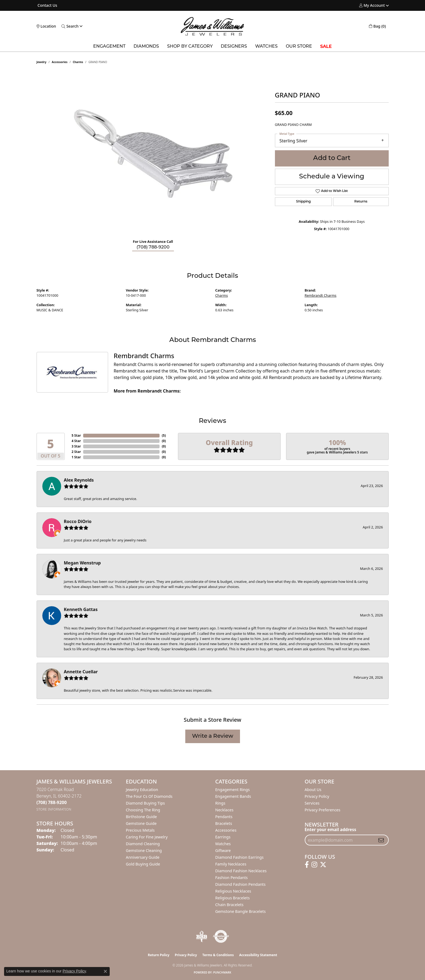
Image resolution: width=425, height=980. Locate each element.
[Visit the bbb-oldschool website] (202, 936)
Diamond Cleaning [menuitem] (143, 844)
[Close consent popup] (105, 971)
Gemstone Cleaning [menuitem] (144, 850)
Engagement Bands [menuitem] (233, 796)
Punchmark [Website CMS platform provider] (222, 972)
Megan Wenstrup (82, 563)
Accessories (60, 62)
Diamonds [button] (146, 47)
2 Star (76, 452)
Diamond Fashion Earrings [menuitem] (240, 857)
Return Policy (159, 955)
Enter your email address (330, 829)
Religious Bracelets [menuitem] (233, 898)
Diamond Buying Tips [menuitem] (145, 803)
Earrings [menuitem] (223, 837)
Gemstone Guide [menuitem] (141, 823)
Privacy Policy (317, 796)
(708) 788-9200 (153, 247)
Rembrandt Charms (321, 295)
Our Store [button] (299, 47)
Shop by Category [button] (190, 47)
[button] (372, 5)
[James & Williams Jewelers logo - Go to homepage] (212, 26)
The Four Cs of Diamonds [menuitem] (149, 796)
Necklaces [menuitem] (224, 810)
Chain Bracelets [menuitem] (229, 905)
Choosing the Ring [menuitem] (143, 810)
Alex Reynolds (79, 480)
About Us (313, 790)
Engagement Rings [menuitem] (233, 790)
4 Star (76, 441)
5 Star (76, 435)
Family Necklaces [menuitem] (231, 864)
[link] (47, 5)
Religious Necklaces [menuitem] (233, 891)
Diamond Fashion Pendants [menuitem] (241, 884)
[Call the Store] (52, 802)
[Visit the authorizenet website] (221, 936)
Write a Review (213, 736)
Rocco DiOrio (78, 521)
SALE (326, 46)
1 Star (76, 457)
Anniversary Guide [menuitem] (143, 857)
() (164, 435)
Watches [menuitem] (223, 844)
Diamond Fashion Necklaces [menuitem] (241, 871)
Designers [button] (234, 47)
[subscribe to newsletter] (381, 840)
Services (312, 803)
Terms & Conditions (218, 955)
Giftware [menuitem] (223, 850)
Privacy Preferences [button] (323, 810)
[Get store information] (54, 809)
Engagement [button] (109, 47)
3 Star (76, 446)
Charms (78, 62)
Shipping (303, 202)
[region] (153, 153)
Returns (361, 202)
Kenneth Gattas (81, 609)
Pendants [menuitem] (224, 817)
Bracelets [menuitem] (224, 823)
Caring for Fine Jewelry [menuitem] (147, 837)
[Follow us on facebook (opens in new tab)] (307, 865)
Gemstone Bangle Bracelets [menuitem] (241, 911)
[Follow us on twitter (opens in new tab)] (323, 865)
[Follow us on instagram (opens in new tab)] (314, 865)
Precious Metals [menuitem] (140, 830)
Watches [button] (266, 47)
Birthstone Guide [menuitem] (142, 817)
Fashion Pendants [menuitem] (232, 878)
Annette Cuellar (81, 672)
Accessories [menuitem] (226, 830)
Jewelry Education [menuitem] (142, 790)
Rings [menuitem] (220, 803)
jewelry (42, 62)
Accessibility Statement (258, 955)
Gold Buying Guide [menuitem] (143, 864)
